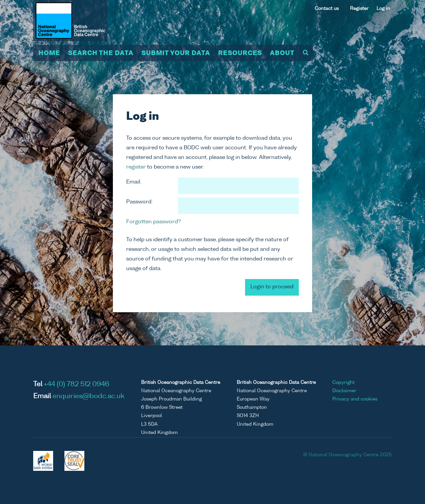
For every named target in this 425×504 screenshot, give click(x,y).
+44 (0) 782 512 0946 (77, 385)
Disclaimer (344, 391)
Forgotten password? (154, 222)
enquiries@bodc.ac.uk (88, 396)
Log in (383, 9)
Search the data (101, 53)
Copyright (343, 383)
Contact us (327, 9)
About (282, 53)
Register (359, 9)
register (136, 167)
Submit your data (176, 53)
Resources (240, 53)
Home (49, 53)
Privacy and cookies (355, 399)
